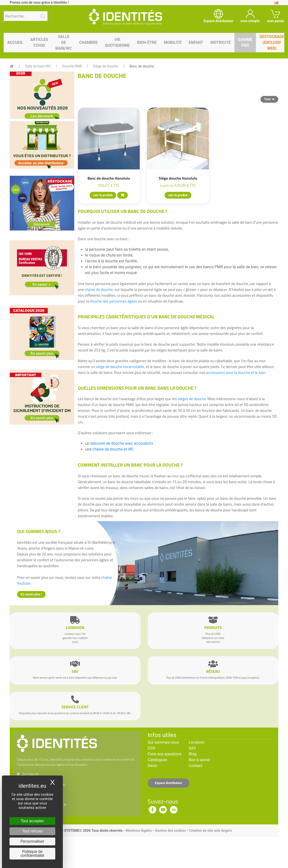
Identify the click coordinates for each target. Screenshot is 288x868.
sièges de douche (192, 399)
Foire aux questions (165, 754)
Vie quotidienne (117, 42)
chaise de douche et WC (113, 449)
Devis (153, 766)
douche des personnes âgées (113, 301)
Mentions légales (139, 831)
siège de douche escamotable (120, 367)
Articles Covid (39, 42)
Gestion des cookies (170, 831)
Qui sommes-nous (163, 742)
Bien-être (147, 42)
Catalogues (158, 760)
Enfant (196, 42)
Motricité (220, 42)
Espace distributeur (169, 783)
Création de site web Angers (210, 831)
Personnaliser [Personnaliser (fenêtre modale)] (32, 841)
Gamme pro (245, 42)
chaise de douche (99, 289)
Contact (195, 766)
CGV (152, 748)
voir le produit (103, 195)
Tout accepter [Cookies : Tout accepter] (32, 821)
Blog (193, 754)
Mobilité (173, 42)
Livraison (196, 742)
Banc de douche (142, 66)
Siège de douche (106, 66)
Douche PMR (72, 66)
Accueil (15, 42)
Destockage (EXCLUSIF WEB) (272, 42)
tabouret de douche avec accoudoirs (122, 443)
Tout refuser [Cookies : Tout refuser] (32, 831)
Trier (269, 99)
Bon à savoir (199, 760)
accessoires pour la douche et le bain (236, 372)
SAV (192, 748)
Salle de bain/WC (64, 42)
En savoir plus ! (31, 594)
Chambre (88, 42)
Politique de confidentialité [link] (32, 854)
